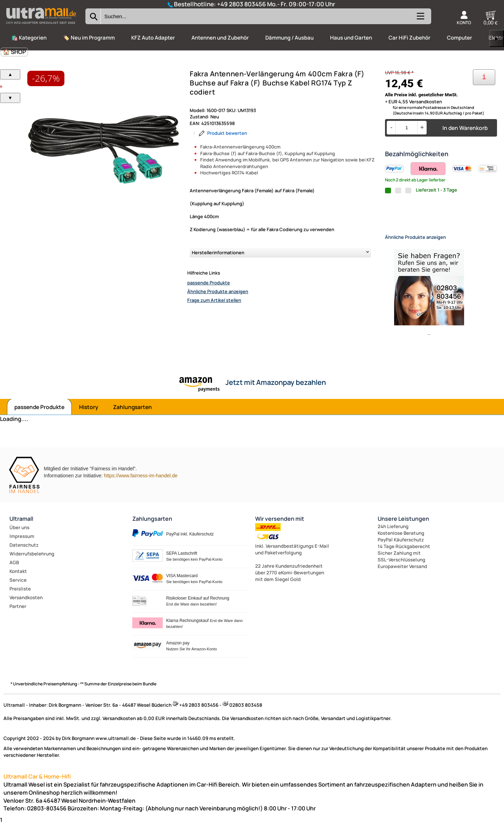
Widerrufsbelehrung (32, 560)
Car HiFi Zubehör (409, 38)
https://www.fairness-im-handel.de (141, 482)
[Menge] (407, 128)
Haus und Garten (351, 38)
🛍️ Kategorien (29, 38)
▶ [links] (497, 38)
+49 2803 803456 (241, 4)
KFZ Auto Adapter (153, 38)
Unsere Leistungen (403, 525)
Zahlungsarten (132, 413)
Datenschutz (24, 551)
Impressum (22, 542)
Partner (18, 612)
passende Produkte (209, 283)
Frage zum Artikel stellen (214, 300)
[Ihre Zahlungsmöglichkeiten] (484, 77)
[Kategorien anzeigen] (420, 19)
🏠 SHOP (14, 52)
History (89, 413)
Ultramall (21, 525)
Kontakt (18, 577)
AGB (14, 568)
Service (18, 586)
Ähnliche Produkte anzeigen (218, 291)
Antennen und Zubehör (220, 38)
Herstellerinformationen (218, 253)
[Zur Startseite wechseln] (41, 26)
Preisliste (20, 595)
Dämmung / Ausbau (289, 38)
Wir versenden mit (280, 525)
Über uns (19, 533)
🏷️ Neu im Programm (89, 38)
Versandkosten (26, 603)
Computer (460, 38)
